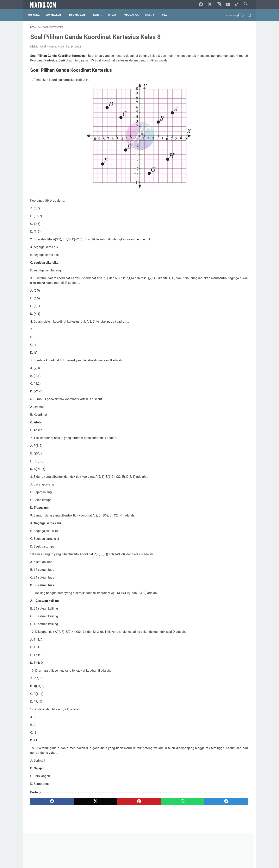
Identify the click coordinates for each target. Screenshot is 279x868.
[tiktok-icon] (238, 5)
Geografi (198, 185)
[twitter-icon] (212, 5)
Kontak (128, 854)
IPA (210, 185)
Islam (115, 15)
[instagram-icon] (221, 5)
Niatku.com (145, 862)
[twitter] (74, 813)
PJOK (205, 192)
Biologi (211, 170)
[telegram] (162, 813)
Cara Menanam (202, 177)
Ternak (197, 206)
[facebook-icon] (203, 5)
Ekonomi (221, 177)
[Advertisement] (220, 86)
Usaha (152, 15)
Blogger (224, 170)
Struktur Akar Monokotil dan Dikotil (218, 379)
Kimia (220, 185)
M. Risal (220, 579)
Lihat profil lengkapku (220, 599)
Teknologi (135, 15)
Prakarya (228, 192)
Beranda (36, 15)
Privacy (157, 854)
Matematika (235, 185)
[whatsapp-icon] (246, 5)
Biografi (197, 170)
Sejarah (197, 199)
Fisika (234, 177)
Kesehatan (56, 15)
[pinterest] (103, 813)
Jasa (166, 15)
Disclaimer (143, 854)
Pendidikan (80, 15)
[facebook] (45, 813)
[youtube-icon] (229, 5)
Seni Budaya (214, 199)
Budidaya (239, 170)
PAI (195, 192)
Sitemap (171, 854)
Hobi (99, 15)
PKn (215, 192)
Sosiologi (231, 199)
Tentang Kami (112, 854)
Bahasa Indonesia (203, 163)
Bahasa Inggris (228, 163)
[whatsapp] (133, 813)
